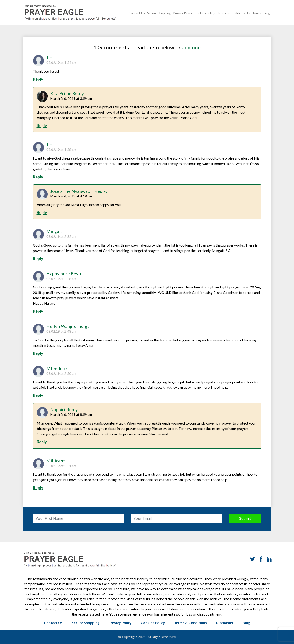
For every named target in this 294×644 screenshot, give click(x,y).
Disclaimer (254, 13)
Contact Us (137, 13)
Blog (267, 13)
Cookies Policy (205, 13)
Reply (38, 79)
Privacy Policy (183, 13)
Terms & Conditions (231, 13)
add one (191, 47)
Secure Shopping (159, 13)
